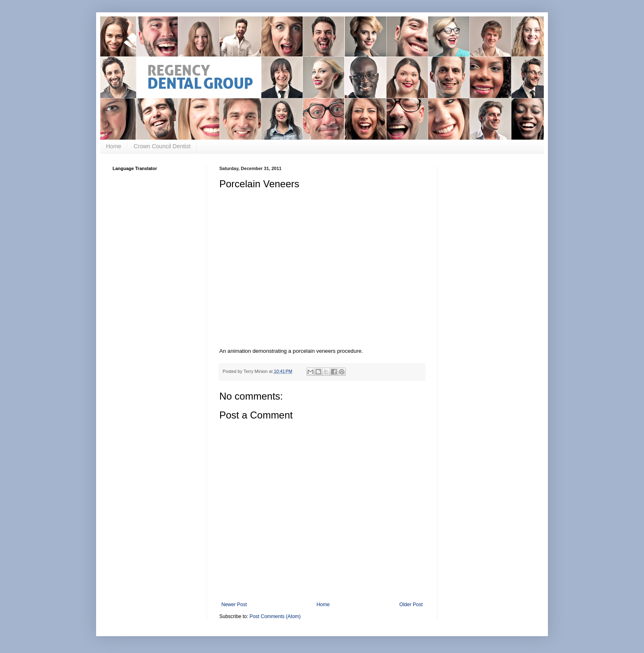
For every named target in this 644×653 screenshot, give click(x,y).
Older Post (411, 605)
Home (114, 146)
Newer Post (234, 605)
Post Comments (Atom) (275, 616)
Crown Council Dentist (162, 146)
